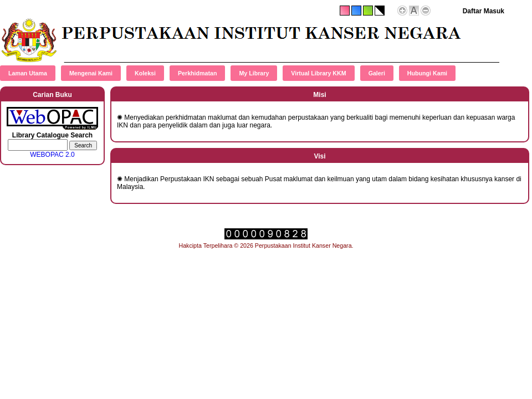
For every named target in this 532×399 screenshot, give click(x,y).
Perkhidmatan (197, 73)
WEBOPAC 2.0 (52, 155)
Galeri (377, 73)
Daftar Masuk (484, 11)
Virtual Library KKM (318, 73)
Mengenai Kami (91, 73)
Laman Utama (28, 73)
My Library (254, 73)
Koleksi (145, 73)
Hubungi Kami (427, 73)
